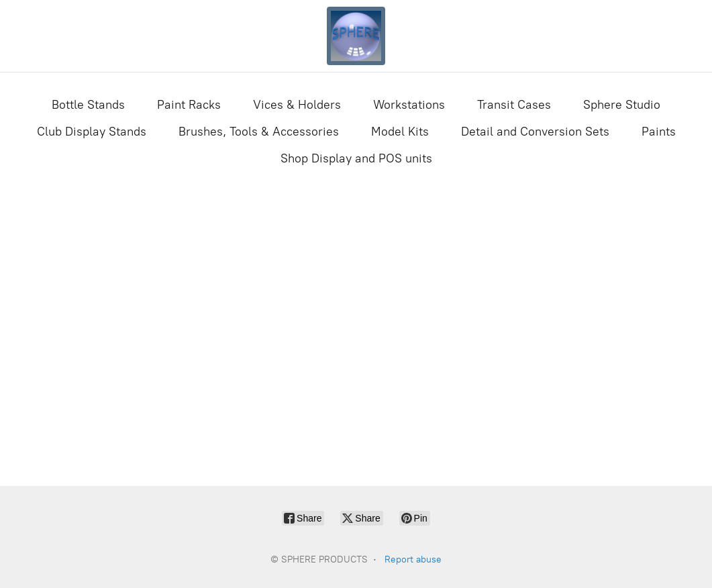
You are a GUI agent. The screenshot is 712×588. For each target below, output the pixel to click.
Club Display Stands (92, 132)
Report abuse (413, 559)
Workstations (409, 105)
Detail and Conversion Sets (535, 132)
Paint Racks (189, 105)
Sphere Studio (622, 105)
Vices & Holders (297, 105)
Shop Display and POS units (356, 158)
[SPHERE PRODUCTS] (356, 36)
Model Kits (400, 132)
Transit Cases (514, 105)
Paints (659, 132)
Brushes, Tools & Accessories (259, 132)
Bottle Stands (88, 105)
